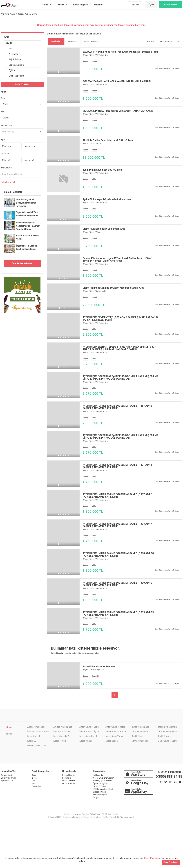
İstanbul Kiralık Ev (62, 732)
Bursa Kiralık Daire (140, 727)
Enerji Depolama (17, 76)
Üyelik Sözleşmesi (100, 784)
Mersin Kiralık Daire (37, 746)
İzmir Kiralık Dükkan (167, 732)
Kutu (149, 42)
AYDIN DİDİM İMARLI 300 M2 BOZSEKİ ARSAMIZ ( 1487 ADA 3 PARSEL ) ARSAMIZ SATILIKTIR (118, 407)
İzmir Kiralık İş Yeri (62, 736)
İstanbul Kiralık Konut (116, 732)
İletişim (96, 798)
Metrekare (5, 154)
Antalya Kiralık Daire (89, 727)
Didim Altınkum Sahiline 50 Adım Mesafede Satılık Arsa (113, 288)
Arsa (7, 37)
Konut (34, 775)
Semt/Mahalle (7, 125)
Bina (33, 784)
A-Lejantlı (13, 54)
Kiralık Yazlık (112, 741)
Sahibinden (72, 42)
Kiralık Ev (32, 741)
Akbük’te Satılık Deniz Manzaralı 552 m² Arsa (108, 140)
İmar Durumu (6, 168)
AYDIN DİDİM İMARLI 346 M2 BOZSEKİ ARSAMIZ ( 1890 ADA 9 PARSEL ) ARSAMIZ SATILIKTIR (118, 584)
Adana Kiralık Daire (36, 727)
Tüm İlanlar (56, 41)
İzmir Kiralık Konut (88, 736)
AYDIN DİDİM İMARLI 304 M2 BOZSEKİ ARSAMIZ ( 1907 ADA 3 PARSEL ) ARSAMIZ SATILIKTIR (118, 496)
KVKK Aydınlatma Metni (103, 789)
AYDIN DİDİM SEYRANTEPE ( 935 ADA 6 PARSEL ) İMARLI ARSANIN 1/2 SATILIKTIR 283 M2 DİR (120, 319)
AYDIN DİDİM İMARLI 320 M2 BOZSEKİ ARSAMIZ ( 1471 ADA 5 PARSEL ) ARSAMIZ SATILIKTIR (118, 466)
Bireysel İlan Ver (69, 775)
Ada (11, 49)
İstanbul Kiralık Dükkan (38, 732)
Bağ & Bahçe (15, 59)
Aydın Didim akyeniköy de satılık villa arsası (107, 199)
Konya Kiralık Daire (141, 741)
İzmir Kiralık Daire (140, 732)
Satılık (9, 43)
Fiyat (3, 140)
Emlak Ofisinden (91, 42)
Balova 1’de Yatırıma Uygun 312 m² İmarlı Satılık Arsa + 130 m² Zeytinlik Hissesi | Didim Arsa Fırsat (118, 260)
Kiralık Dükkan (164, 736)
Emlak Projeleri (69, 784)
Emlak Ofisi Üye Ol (8, 778)
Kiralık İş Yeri (60, 741)
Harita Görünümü (22, 84)
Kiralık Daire (137, 736)
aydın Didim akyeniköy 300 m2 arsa (102, 170)
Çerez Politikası (99, 792)
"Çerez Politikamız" (153, 858)
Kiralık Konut (85, 741)
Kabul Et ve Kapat (171, 862)
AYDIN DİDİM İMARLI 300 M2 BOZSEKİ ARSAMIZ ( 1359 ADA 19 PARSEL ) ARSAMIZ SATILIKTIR (118, 614)
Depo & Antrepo (16, 65)
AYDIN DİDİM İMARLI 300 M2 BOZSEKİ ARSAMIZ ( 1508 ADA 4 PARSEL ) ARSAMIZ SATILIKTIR (118, 525)
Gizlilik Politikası (100, 786)
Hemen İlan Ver (171, 5)
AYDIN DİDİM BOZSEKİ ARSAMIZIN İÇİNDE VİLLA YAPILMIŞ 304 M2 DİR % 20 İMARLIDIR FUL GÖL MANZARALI (120, 378)
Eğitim (12, 70)
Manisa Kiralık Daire (167, 741)
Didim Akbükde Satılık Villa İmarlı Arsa (104, 229)
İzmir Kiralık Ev (34, 736)
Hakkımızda (98, 775)
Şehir (3, 98)
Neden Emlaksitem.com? (103, 778)
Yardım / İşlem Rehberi (102, 781)
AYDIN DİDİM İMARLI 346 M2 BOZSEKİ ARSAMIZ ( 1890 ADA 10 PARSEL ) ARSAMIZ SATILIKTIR (118, 555)
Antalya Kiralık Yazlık (115, 727)
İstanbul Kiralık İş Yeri (90, 732)
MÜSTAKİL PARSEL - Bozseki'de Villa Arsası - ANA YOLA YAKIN (118, 111)
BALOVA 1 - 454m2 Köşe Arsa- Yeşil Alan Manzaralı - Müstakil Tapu (120, 52)
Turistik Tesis (37, 786)
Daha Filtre (9, 182)
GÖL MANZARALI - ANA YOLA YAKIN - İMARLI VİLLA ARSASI (117, 81)
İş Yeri (34, 778)
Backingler (67, 778)
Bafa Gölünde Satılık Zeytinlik (99, 667)
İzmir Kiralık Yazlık (114, 736)
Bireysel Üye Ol (7, 775)
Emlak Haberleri (69, 781)
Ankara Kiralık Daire (63, 727)
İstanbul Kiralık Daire (167, 727)
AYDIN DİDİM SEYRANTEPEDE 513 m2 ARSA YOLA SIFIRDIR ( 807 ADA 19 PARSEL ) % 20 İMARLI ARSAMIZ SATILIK (119, 348)
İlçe (2, 112)
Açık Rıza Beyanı (100, 795)
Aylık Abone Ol (7, 781)
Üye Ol (151, 5)
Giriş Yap (135, 5)
